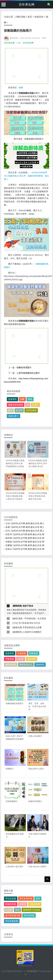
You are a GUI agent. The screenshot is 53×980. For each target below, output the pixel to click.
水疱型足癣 (35, 904)
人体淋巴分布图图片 (32, 632)
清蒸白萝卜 (13, 416)
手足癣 (9, 910)
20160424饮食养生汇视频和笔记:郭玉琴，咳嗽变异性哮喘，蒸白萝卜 (26, 176)
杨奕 (15, 618)
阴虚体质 (34, 653)
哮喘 (30, 399)
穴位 (15, 623)
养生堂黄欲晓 (12, 921)
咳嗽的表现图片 (24, 367)
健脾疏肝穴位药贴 (32, 910)
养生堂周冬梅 (26, 899)
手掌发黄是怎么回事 (32, 627)
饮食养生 (12, 399)
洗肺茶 (21, 659)
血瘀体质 (10, 653)
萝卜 (10, 410)
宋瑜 (17, 910)
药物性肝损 (11, 904)
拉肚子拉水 (28, 606)
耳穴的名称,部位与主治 (29, 623)
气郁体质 (10, 659)
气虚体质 (22, 653)
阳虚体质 (40, 665)
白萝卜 (35, 405)
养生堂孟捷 (11, 899)
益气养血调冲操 (13, 915)
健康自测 (17, 627)
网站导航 (21, 17)
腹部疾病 (17, 606)
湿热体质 (32, 659)
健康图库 (17, 632)
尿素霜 (23, 904)
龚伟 (38, 899)
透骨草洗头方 (26, 665)
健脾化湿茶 (11, 665)
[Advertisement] (27, 66)
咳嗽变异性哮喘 (16, 405)
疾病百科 (39, 17)
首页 (30, 17)
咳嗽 (21, 88)
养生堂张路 (29, 915)
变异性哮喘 (31, 410)
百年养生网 (27, 5)
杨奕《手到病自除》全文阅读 (32, 618)
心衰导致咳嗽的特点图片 (28, 373)
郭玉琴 (19, 410)
